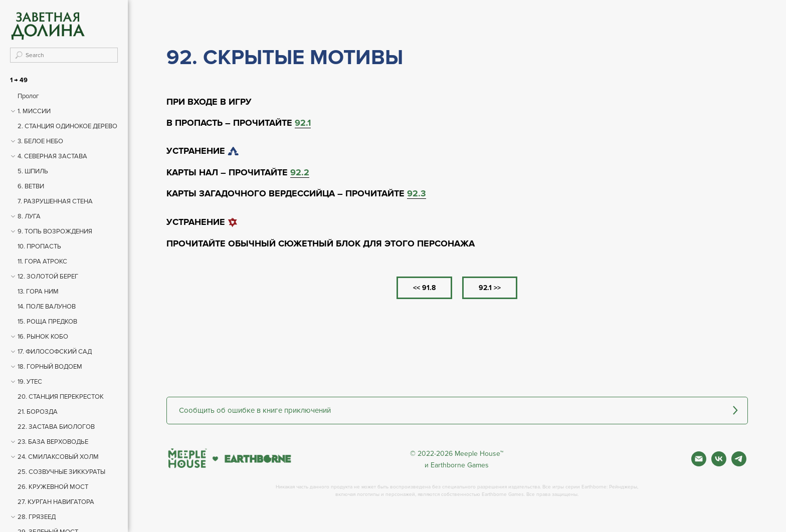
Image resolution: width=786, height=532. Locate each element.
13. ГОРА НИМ (38, 292)
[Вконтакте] (719, 464)
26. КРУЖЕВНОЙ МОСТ (53, 487)
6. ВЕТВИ (31, 186)
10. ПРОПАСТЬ (39, 246)
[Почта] (699, 464)
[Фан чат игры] (739, 464)
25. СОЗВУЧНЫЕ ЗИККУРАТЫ (61, 472)
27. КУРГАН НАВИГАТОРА (56, 502)
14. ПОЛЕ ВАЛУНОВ (47, 307)
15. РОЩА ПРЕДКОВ (47, 322)
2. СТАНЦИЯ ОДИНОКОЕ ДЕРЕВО (67, 126)
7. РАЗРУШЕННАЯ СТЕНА (55, 201)
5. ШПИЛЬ (33, 171)
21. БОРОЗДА (38, 412)
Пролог (28, 96)
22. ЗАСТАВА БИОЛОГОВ (56, 427)
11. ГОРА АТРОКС (42, 261)
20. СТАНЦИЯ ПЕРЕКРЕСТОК (61, 397)
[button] (457, 411)
